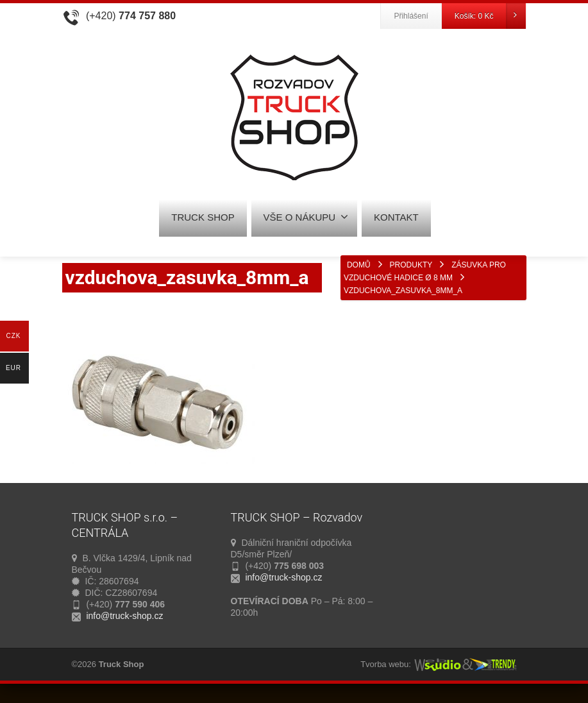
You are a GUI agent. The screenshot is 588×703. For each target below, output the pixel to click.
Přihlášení (411, 16)
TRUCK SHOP (203, 217)
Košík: (490, 16)
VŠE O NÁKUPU (306, 217)
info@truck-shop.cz (124, 616)
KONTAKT (396, 217)
